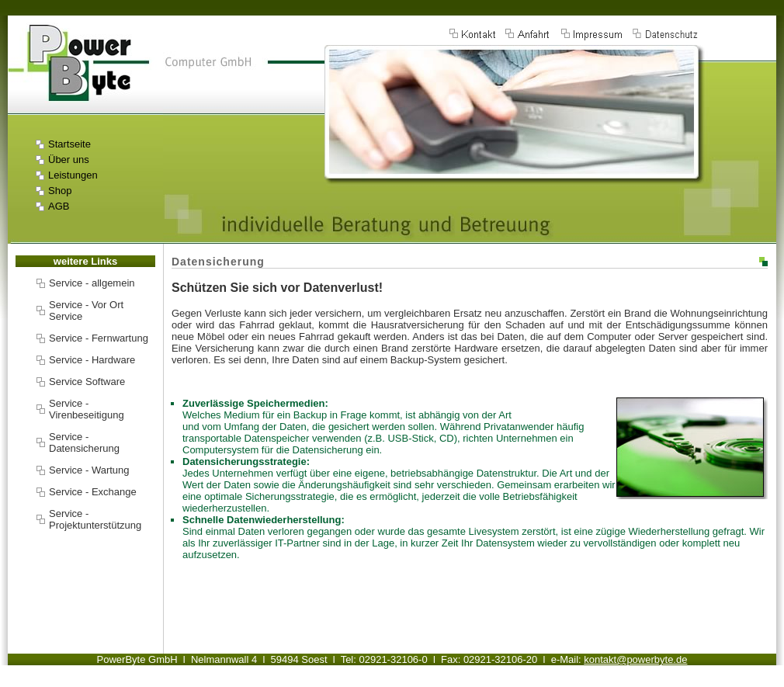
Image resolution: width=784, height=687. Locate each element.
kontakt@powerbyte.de (635, 659)
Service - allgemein (92, 283)
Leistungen (73, 175)
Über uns (69, 160)
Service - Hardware (92, 360)
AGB (59, 206)
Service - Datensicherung (84, 442)
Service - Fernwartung (99, 338)
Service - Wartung (89, 470)
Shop (60, 191)
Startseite (69, 144)
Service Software (87, 382)
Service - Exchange (93, 492)
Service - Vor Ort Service (86, 311)
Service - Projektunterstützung (95, 519)
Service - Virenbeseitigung (87, 409)
